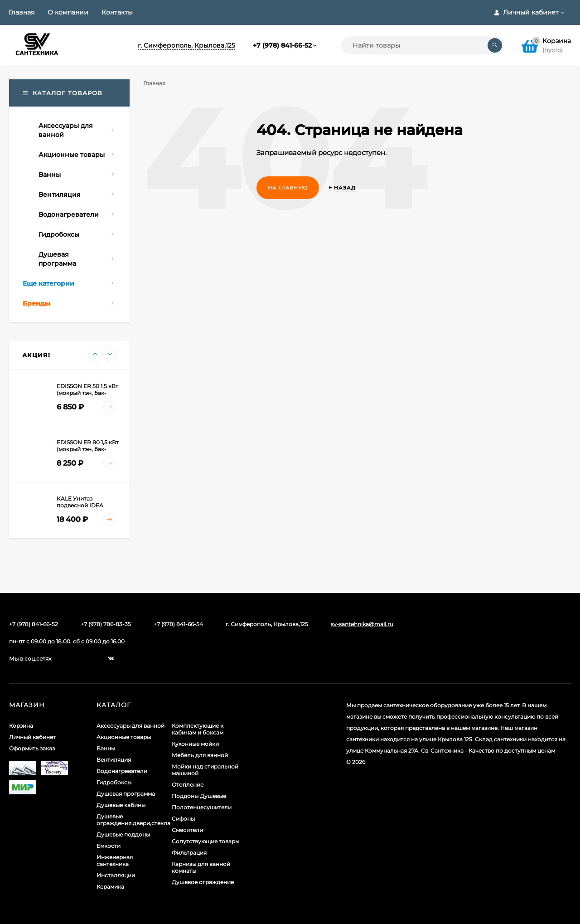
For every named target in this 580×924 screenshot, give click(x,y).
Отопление (188, 785)
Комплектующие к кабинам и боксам (198, 729)
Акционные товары (124, 737)
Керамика (110, 887)
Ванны (106, 748)
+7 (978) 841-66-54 (178, 624)
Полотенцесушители (202, 807)
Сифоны (183, 819)
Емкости (109, 846)
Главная (22, 12)
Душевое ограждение (203, 882)
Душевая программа (126, 794)
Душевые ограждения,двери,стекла (133, 820)
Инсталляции (116, 875)
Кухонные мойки (195, 744)
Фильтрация (189, 853)
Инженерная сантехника (115, 861)
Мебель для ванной (200, 755)
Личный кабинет (32, 737)
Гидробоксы (114, 782)
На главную (288, 188)
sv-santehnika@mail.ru (362, 624)
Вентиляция (114, 760)
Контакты (117, 12)
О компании (68, 12)
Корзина (21, 726)
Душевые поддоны (123, 834)
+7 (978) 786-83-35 (106, 624)
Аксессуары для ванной (130, 726)
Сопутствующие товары (205, 841)
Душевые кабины (121, 805)
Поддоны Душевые (199, 796)
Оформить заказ (32, 748)
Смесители (187, 830)
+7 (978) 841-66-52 (282, 45)
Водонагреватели (122, 771)
